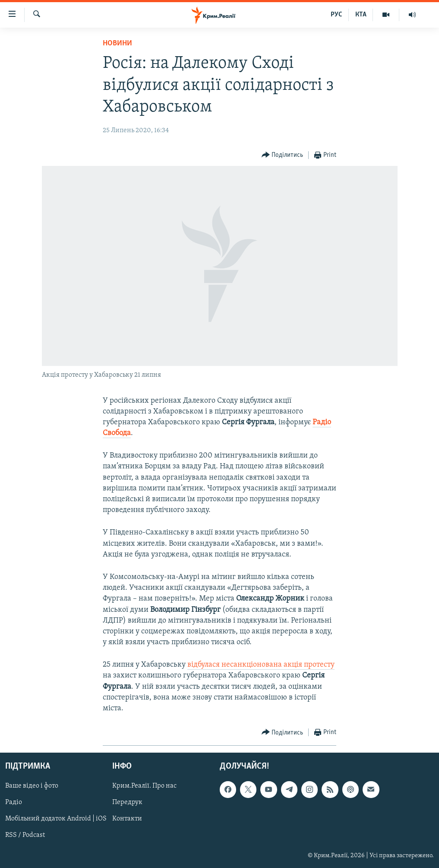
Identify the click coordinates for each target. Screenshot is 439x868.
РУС (336, 15)
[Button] (283, 155)
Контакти (127, 819)
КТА (361, 15)
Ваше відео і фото (32, 786)
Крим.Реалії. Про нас (144, 786)
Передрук (127, 803)
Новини (117, 43)
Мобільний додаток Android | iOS (56, 819)
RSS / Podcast (25, 836)
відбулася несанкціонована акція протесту (261, 665)
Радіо (14, 803)
